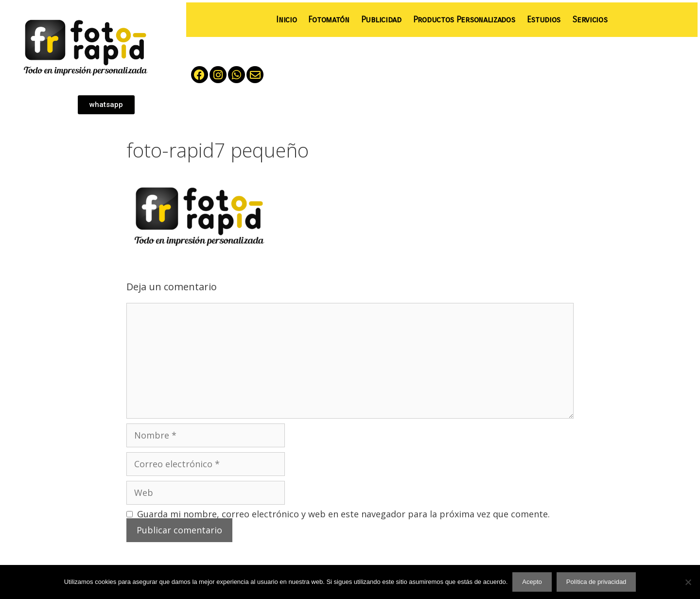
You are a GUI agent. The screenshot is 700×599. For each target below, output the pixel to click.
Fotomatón (329, 20)
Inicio (286, 20)
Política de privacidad (596, 582)
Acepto (532, 582)
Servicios (590, 20)
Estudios (544, 20)
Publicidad (381, 20)
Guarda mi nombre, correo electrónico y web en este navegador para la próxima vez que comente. (343, 514)
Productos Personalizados (464, 20)
